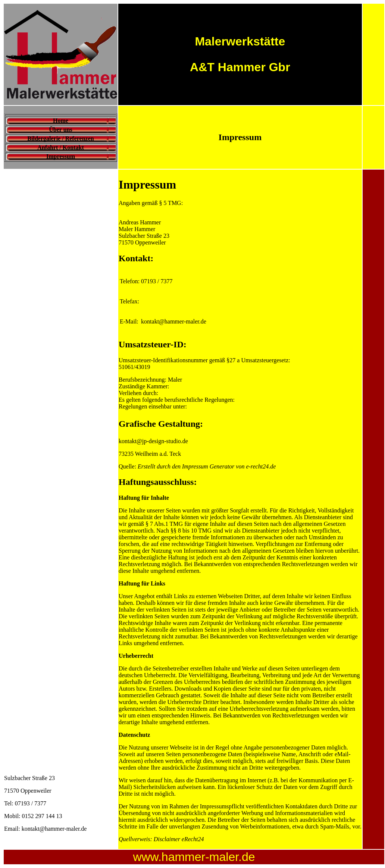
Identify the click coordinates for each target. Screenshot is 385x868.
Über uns (60, 130)
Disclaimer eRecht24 (179, 839)
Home (61, 121)
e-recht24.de (261, 466)
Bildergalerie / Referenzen (60, 138)
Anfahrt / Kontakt (60, 147)
